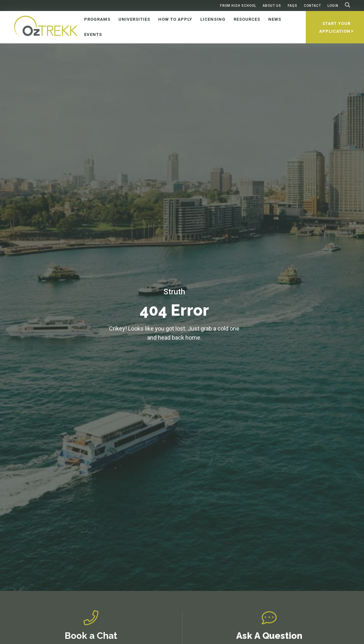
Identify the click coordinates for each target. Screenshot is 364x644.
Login (333, 6)
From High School (238, 6)
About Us (272, 6)
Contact (312, 6)
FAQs (292, 6)
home (193, 338)
